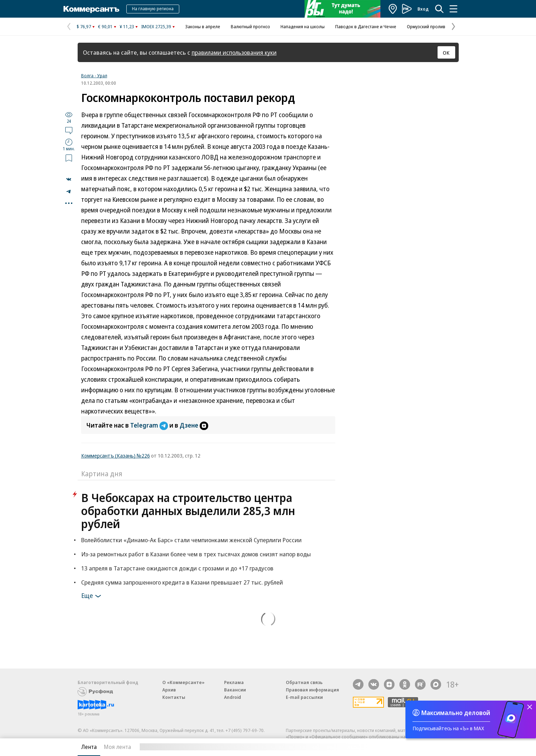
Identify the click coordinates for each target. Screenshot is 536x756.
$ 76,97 (84, 26)
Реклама (234, 682)
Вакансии (235, 690)
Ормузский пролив (426, 26)
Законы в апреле (203, 26)
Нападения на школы (303, 26)
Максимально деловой (456, 713)
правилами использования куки (234, 52)
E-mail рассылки (304, 697)
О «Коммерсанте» (183, 682)
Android (233, 697)
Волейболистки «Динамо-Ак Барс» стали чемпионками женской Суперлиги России (191, 540)
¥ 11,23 (127, 26)
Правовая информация (312, 690)
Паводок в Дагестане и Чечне (366, 26)
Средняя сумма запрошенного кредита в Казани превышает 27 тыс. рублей (182, 582)
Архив (169, 690)
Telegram (150, 425)
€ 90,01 (105, 26)
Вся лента (422, 747)
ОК (446, 53)
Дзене (194, 425)
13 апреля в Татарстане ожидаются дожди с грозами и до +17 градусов (177, 568)
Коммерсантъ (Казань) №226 (116, 455)
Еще (92, 596)
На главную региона (153, 8)
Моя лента (117, 747)
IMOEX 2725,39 (156, 26)
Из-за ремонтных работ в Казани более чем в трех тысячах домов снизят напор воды (196, 554)
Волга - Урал (94, 75)
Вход (423, 9)
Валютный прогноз (250, 26)
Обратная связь (304, 682)
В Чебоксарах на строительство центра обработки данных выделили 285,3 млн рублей (188, 511)
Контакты (174, 697)
